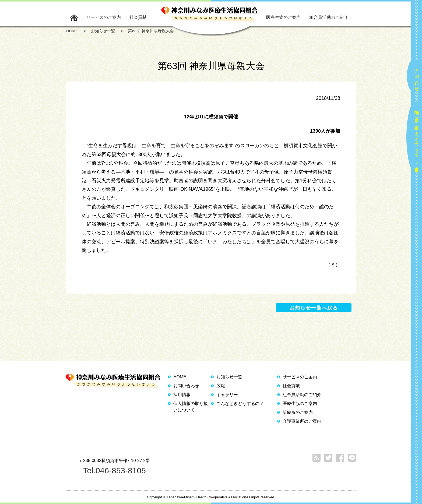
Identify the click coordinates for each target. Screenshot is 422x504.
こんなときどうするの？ (240, 403)
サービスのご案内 (104, 17)
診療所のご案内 (298, 412)
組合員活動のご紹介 (329, 17)
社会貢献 (138, 17)
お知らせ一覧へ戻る (314, 308)
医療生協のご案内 (283, 17)
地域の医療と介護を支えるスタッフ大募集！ (417, 139)
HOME (180, 377)
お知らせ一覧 (229, 377)
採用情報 (182, 395)
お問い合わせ (417, 77)
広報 (221, 386)
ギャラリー (227, 395)
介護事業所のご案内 (302, 421)
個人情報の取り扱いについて (191, 407)
